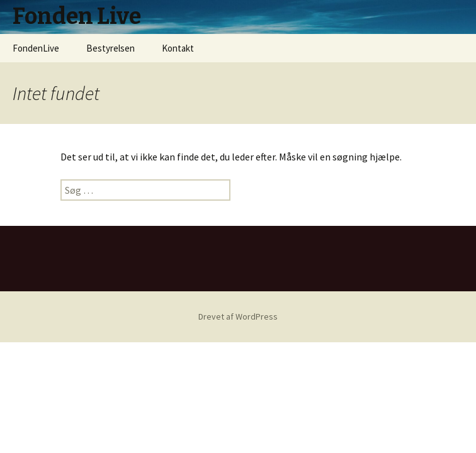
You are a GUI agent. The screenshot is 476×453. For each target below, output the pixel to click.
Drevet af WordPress (238, 316)
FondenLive (36, 48)
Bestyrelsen (110, 48)
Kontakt (178, 48)
